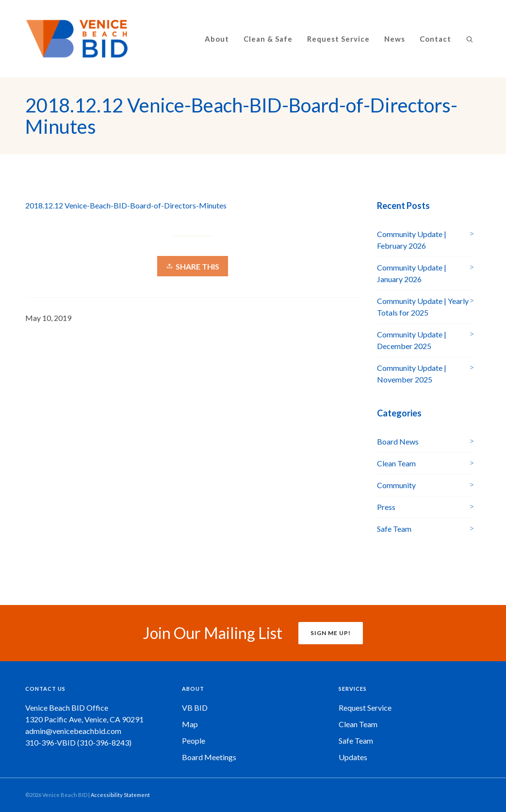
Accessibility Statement (120, 795)
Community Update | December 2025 (412, 340)
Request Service (365, 708)
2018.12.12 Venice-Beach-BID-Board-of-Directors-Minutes (126, 205)
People (194, 740)
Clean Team (396, 463)
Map (190, 724)
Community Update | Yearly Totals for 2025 (423, 307)
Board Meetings (209, 757)
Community (396, 485)
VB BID (195, 708)
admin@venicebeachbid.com (73, 731)
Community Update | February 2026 (412, 240)
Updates (353, 757)
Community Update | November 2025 (412, 374)
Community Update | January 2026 (412, 273)
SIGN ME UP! (331, 633)
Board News (398, 441)
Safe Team (394, 529)
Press (386, 507)
